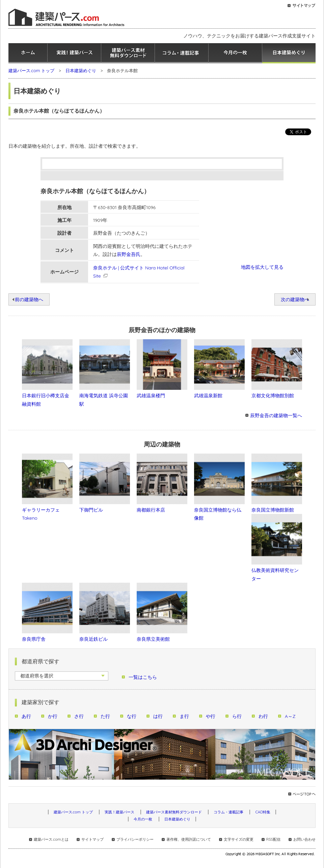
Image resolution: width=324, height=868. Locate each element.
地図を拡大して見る (262, 267)
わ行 (263, 716)
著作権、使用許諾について (189, 839)
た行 (105, 716)
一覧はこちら (143, 677)
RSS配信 (273, 839)
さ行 (79, 716)
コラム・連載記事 (182, 53)
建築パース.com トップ (31, 70)
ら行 (237, 716)
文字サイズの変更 (239, 839)
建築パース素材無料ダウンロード (128, 53)
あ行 (26, 716)
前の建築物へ (29, 299)
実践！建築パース (74, 53)
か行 (53, 716)
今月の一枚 (235, 53)
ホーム (28, 53)
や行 (211, 716)
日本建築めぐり (289, 53)
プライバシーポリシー (135, 839)
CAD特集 (263, 812)
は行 (158, 716)
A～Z (290, 716)
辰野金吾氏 (129, 254)
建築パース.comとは (51, 839)
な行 (132, 716)
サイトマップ (92, 839)
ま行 (184, 716)
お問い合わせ (304, 839)
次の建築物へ (295, 299)
